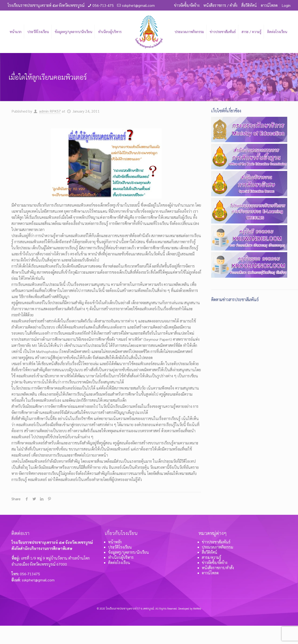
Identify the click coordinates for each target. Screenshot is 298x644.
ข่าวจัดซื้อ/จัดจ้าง (187, 5)
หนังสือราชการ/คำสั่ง (218, 568)
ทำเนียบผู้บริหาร (121, 557)
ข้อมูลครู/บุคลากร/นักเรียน (129, 552)
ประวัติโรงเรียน (120, 547)
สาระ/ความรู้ (212, 557)
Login (286, 5)
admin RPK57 (50, 111)
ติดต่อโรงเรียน (119, 563)
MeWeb (197, 608)
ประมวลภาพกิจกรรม (217, 547)
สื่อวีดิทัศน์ (249, 5)
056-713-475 (103, 5)
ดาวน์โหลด (269, 5)
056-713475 (30, 574)
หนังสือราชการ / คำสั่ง (220, 5)
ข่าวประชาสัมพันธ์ (216, 542)
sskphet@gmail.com (138, 5)
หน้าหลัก (115, 542)
